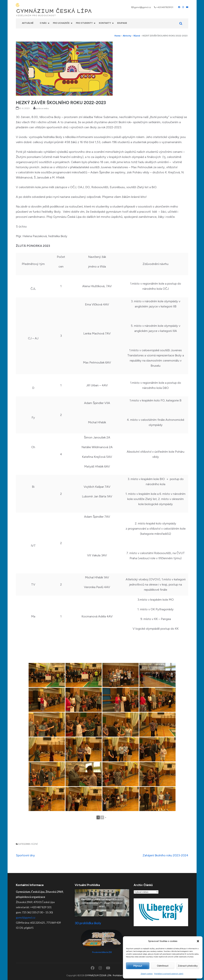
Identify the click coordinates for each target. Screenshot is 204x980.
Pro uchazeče (61, 23)
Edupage (122, 23)
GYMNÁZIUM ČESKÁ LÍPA (54, 11)
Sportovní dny (25, 855)
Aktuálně (28, 23)
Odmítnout (163, 966)
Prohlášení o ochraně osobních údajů (169, 974)
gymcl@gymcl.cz (142, 7)
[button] (198, 941)
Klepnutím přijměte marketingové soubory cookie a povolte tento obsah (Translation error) (102, 903)
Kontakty (105, 23)
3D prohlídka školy (88, 923)
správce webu (42, 108)
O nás (43, 23)
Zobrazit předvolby (188, 966)
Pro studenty (84, 23)
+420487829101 (165, 7)
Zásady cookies (147, 974)
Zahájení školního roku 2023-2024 (165, 855)
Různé (35, 844)
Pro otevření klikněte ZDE (102, 952)
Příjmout (138, 966)
